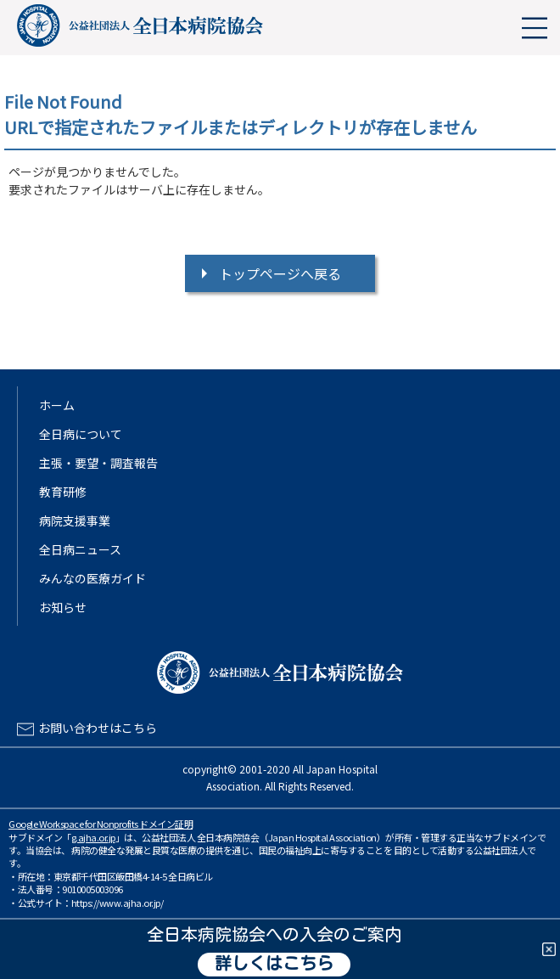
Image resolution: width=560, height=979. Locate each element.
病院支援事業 (75, 520)
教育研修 (63, 492)
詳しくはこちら (274, 965)
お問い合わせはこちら (98, 728)
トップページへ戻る (280, 273)
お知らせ (63, 607)
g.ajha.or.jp (93, 837)
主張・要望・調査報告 (98, 463)
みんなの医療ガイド (92, 578)
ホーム (57, 405)
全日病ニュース (80, 549)
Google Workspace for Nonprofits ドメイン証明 (101, 824)
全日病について (81, 434)
